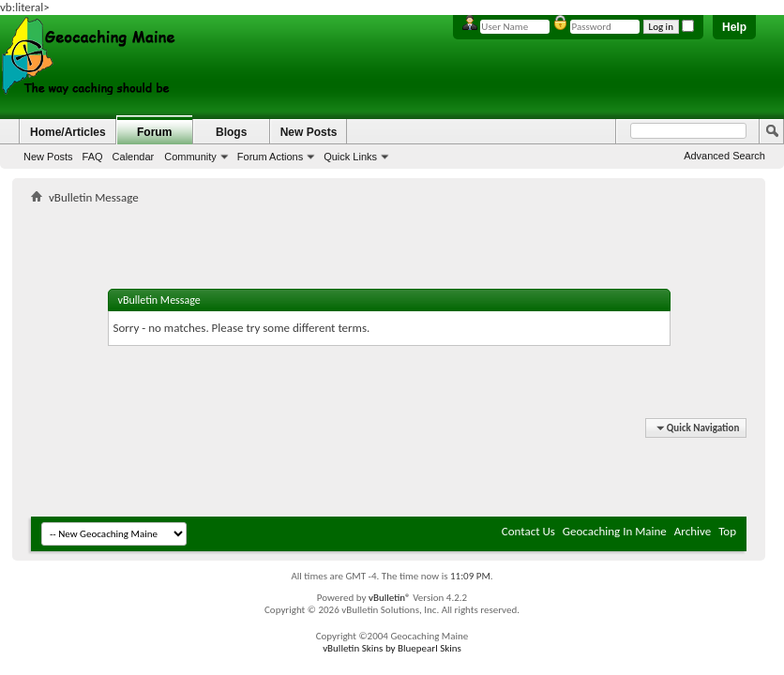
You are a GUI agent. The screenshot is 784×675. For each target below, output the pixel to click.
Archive (693, 531)
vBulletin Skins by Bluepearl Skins (392, 648)
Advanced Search (724, 156)
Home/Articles (68, 132)
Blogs (231, 132)
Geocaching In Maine (615, 531)
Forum (154, 132)
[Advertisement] (389, 221)
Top (727, 531)
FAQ (93, 157)
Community (190, 157)
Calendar (134, 157)
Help (734, 27)
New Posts (48, 157)
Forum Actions (270, 157)
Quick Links (350, 157)
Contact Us (528, 531)
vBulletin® (390, 598)
